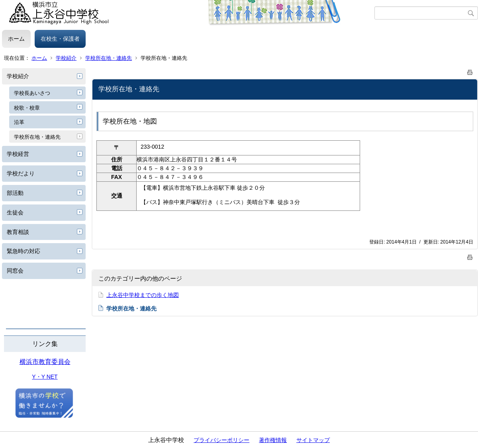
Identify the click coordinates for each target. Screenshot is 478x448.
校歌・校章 (27, 108)
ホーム (16, 39)
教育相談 (18, 232)
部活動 (15, 193)
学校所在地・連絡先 (109, 58)
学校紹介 (66, 58)
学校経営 (18, 154)
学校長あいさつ (32, 93)
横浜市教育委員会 (45, 362)
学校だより (21, 173)
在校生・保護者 (60, 39)
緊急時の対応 (24, 251)
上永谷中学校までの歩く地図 (143, 295)
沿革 (19, 122)
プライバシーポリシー (221, 440)
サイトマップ (313, 440)
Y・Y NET (45, 377)
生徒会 (15, 212)
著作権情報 (273, 440)
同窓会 (15, 271)
